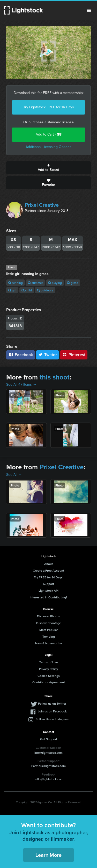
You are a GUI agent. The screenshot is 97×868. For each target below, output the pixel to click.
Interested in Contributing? (49, 597)
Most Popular (48, 630)
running (16, 283)
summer (35, 283)
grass (73, 283)
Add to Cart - (49, 134)
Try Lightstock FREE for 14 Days (49, 107)
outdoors (45, 290)
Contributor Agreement (49, 682)
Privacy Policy (48, 669)
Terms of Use (49, 662)
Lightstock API (48, 590)
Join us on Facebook (52, 711)
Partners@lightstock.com (48, 766)
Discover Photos (48, 616)
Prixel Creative (42, 205)
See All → (14, 475)
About (48, 564)
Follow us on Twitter (52, 703)
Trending (49, 636)
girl (12, 290)
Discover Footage (49, 623)
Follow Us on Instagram (52, 719)
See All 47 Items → (21, 385)
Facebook (21, 355)
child (27, 290)
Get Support (49, 739)
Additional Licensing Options (48, 147)
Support (48, 584)
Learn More (48, 855)
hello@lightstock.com (48, 779)
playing (55, 283)
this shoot (55, 377)
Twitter (48, 355)
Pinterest (74, 355)
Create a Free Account (48, 570)
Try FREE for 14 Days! (49, 577)
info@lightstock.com (48, 753)
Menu (89, 10)
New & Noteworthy (48, 643)
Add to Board (48, 168)
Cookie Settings (49, 676)
